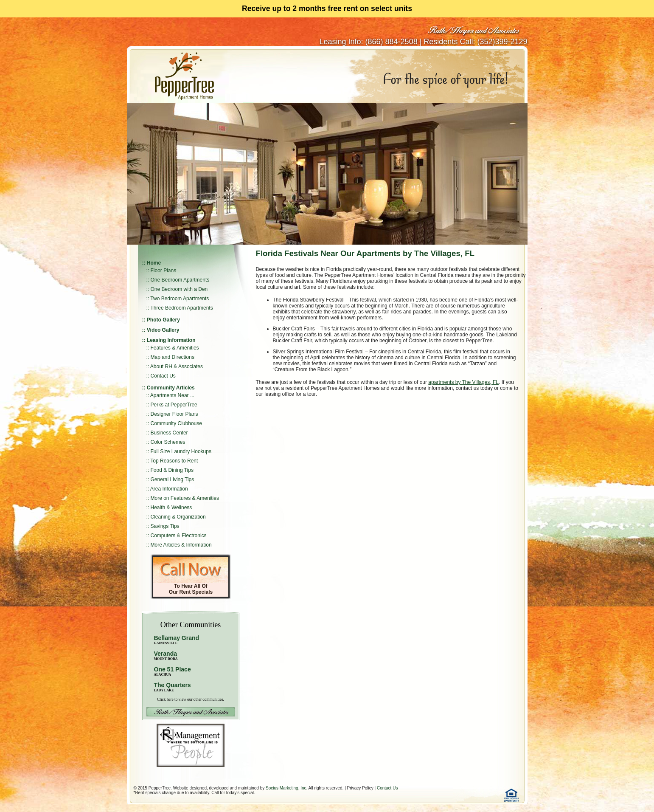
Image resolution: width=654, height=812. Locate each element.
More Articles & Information (181, 545)
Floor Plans (164, 271)
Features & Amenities (175, 348)
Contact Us (163, 376)
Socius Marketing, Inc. (286, 788)
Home (154, 263)
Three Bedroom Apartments (181, 308)
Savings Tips (165, 526)
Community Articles (171, 388)
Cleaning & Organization (178, 517)
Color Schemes (168, 442)
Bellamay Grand (177, 640)
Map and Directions (173, 357)
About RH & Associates (177, 367)
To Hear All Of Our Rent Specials (191, 589)
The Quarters (173, 685)
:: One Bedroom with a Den (177, 289)
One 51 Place (173, 669)
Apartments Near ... (172, 395)
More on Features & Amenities (185, 498)
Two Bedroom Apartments (180, 299)
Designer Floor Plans (174, 414)
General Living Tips (173, 479)
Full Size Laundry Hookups (181, 451)
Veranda (166, 656)
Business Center (169, 433)
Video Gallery (163, 330)
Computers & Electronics (179, 536)
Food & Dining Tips (172, 470)
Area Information (169, 489)
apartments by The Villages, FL (463, 382)
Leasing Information (171, 340)
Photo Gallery (163, 320)
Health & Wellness (171, 508)
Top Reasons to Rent (174, 461)
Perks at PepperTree (174, 405)
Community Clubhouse (176, 423)
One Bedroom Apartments (180, 280)
